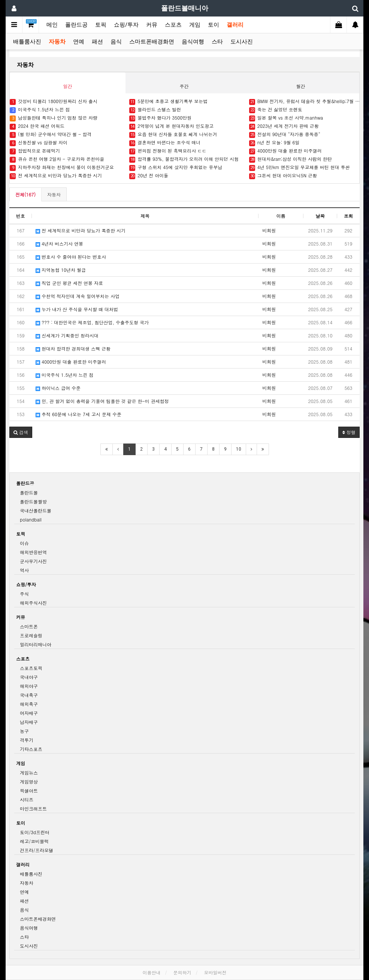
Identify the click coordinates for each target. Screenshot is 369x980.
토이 (214, 25)
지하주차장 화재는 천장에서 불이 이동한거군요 (62, 167)
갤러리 (235, 25)
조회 (348, 216)
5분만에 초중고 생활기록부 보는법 (168, 101)
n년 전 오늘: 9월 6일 (274, 143)
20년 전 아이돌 (149, 176)
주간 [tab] (184, 86)
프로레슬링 (31, 635)
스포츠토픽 (31, 668)
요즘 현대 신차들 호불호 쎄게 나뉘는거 (173, 134)
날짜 (320, 216)
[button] (21, 432)
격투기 (27, 740)
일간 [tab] (67, 86)
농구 (24, 731)
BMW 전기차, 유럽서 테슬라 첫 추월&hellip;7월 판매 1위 (305, 101)
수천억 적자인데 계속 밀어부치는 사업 (78, 296)
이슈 (24, 543)
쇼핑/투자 (126, 25)
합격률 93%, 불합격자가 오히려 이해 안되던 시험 (184, 159)
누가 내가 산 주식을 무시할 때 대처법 (77, 309)
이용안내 (151, 972)
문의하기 (182, 972)
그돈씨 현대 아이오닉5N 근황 (283, 176)
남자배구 (29, 722)
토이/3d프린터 (35, 832)
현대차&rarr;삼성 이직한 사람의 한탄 (291, 159)
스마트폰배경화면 (152, 42)
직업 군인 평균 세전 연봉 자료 (69, 283)
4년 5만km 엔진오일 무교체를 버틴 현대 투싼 (300, 167)
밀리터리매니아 (36, 644)
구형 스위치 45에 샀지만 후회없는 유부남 (176, 167)
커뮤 (152, 25)
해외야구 (29, 686)
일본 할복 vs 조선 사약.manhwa (286, 118)
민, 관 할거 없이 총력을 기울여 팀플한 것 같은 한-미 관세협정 (102, 401)
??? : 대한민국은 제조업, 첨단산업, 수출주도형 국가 (92, 322)
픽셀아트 (29, 790)
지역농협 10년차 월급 (61, 270)
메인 (52, 25)
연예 (79, 42)
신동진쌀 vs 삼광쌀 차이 (39, 143)
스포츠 (173, 25)
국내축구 (29, 695)
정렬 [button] (349, 432)
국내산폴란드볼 (36, 510)
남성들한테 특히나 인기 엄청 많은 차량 (54, 118)
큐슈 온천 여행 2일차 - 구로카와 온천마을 (57, 159)
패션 (97, 42)
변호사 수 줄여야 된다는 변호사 (71, 257)
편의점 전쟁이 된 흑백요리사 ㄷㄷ (168, 151)
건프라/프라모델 (37, 850)
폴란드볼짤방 (33, 501)
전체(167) (25, 194)
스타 (217, 42)
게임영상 (29, 781)
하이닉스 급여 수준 (58, 388)
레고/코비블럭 (34, 841)
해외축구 (29, 704)
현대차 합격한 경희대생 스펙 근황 (73, 348)
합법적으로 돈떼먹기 (35, 151)
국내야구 (29, 677)
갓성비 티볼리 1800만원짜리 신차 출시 (54, 101)
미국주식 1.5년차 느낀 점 (40, 110)
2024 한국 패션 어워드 (37, 126)
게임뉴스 (29, 772)
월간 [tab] (300, 86)
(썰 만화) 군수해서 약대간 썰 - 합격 (51, 134)
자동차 (57, 42)
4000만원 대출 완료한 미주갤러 (285, 151)
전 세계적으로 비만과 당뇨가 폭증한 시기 (56, 176)
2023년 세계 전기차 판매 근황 (284, 126)
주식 (24, 594)
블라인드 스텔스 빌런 (155, 110)
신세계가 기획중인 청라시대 (67, 335)
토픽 (101, 25)
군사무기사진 (33, 561)
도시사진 (242, 42)
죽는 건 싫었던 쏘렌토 (276, 110)
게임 (195, 25)
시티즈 (27, 799)
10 (239, 449)
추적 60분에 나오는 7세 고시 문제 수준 (78, 414)
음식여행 (193, 42)
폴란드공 (76, 25)
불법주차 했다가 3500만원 (160, 118)
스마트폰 (29, 626)
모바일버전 (215, 972)
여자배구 (29, 713)
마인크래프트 (33, 808)
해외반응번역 (33, 552)
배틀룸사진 (27, 42)
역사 (24, 570)
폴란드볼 (29, 492)
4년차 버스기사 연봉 (59, 244)
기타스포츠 (31, 749)
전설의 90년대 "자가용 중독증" (285, 134)
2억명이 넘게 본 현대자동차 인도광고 (171, 126)
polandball (31, 519)
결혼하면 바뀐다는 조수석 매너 (165, 143)
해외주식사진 (33, 603)
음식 (116, 42)
